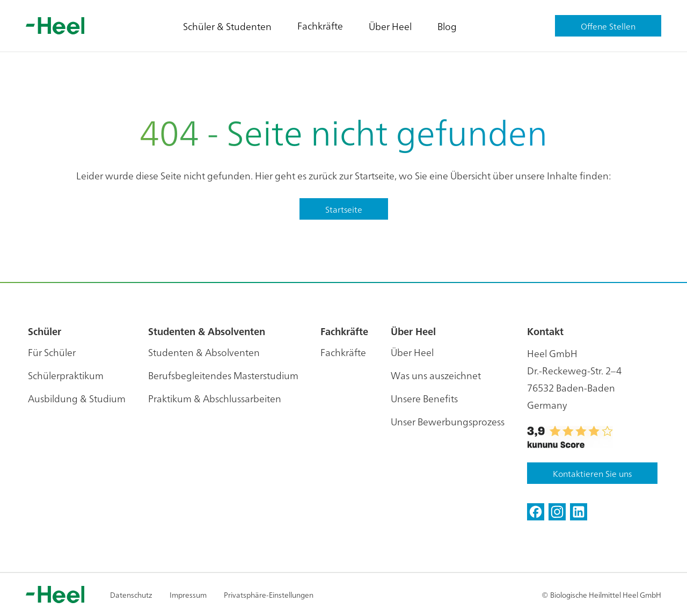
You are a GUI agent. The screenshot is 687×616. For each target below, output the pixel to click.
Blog (447, 26)
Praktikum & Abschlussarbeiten (215, 398)
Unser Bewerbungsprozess (448, 421)
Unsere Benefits (424, 398)
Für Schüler (52, 352)
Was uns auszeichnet (436, 375)
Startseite (344, 209)
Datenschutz (131, 595)
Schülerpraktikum (66, 375)
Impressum (188, 595)
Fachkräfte (320, 26)
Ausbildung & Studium (77, 398)
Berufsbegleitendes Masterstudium (223, 375)
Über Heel (390, 26)
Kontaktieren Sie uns (592, 473)
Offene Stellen (608, 26)
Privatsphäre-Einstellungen (269, 595)
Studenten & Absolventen (204, 352)
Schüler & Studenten (227, 26)
